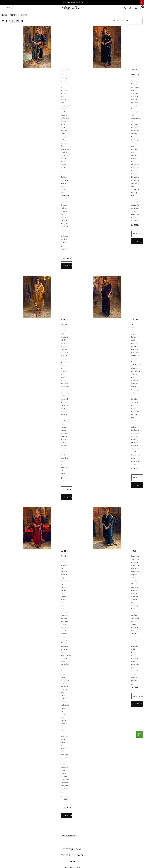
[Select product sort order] (131, 21)
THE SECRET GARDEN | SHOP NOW (73, 2)
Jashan (65, 551)
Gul (134, 551)
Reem (135, 320)
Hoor (135, 70)
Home (4, 15)
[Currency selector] (10, 8)
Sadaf (64, 70)
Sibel (64, 320)
